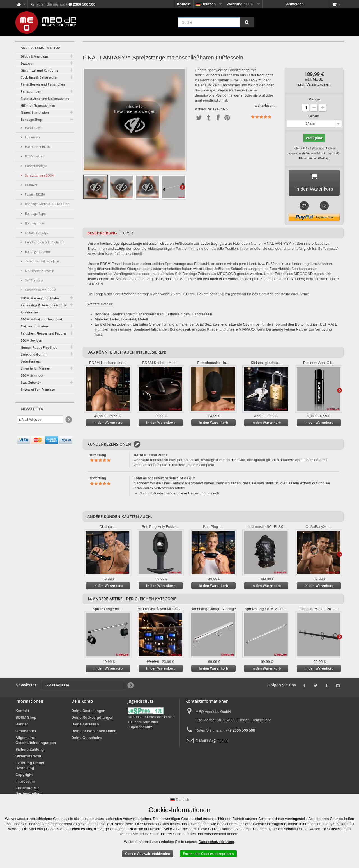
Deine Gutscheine (87, 739)
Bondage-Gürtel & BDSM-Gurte (47, 204)
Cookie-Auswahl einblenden (148, 854)
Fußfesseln (32, 137)
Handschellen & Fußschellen (44, 242)
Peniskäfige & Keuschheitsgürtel (44, 305)
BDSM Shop (26, 719)
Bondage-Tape (35, 213)
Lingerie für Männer (35, 368)
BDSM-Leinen (34, 156)
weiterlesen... (265, 105)
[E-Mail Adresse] (40, 420)
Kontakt (184, 4)
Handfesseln (33, 128)
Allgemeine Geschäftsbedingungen (36, 741)
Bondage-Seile (34, 223)
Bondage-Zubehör (37, 252)
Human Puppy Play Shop (39, 347)
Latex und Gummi (34, 354)
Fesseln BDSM (34, 194)
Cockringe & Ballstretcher (39, 77)
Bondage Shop (31, 119)
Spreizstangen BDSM (39, 175)
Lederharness (31, 361)
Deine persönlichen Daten (94, 732)
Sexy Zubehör (31, 382)
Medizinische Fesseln (39, 271)
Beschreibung (102, 234)
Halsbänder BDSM (37, 147)
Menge (314, 99)
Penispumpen (31, 91)
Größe (314, 116)
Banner (22, 725)
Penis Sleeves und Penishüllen (43, 84)
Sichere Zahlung (30, 751)
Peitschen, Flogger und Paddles (44, 333)
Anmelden (295, 4)
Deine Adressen (85, 725)
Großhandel (26, 732)
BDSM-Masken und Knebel (40, 298)
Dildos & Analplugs (34, 56)
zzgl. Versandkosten (314, 84)
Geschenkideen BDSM (40, 290)
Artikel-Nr (203, 109)
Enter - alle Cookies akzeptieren (208, 854)
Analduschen (30, 312)
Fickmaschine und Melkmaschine (45, 98)
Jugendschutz (140, 728)
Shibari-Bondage (36, 233)
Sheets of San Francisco (38, 389)
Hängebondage (35, 166)
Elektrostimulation (34, 326)
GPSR (128, 234)
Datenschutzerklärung (216, 842)
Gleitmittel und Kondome (40, 70)
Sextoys (26, 63)
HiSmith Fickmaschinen (38, 105)
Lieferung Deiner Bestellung (30, 767)
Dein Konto (82, 702)
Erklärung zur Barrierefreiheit (28, 792)
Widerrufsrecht (28, 757)
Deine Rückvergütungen (93, 719)
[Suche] (247, 22)
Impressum (25, 783)
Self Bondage (34, 280)
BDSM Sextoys (31, 340)
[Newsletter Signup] (68, 420)
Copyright (24, 776)
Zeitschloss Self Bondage (42, 261)
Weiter (182, 187)
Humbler (31, 185)
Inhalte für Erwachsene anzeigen (135, 121)
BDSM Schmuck (32, 375)
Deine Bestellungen (88, 712)
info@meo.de (218, 742)
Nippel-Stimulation (35, 112)
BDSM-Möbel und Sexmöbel (41, 319)
